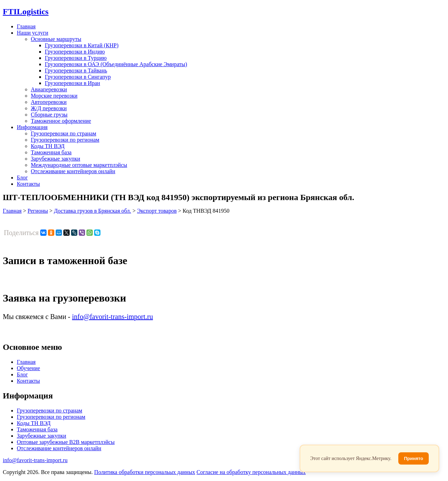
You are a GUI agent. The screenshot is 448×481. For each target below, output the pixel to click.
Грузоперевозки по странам (64, 133)
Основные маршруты (56, 39)
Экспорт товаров (157, 211)
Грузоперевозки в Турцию (76, 58)
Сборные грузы (49, 115)
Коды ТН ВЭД (48, 146)
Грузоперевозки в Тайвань (76, 70)
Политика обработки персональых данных (145, 472)
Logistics (26, 12)
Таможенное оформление (61, 121)
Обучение (28, 368)
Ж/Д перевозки (49, 108)
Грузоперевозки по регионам (65, 140)
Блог (22, 178)
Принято (414, 458)
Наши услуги (33, 33)
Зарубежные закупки (55, 159)
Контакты (28, 184)
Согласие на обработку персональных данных (251, 472)
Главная (26, 26)
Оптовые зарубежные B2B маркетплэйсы (66, 442)
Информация (32, 127)
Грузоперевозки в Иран (72, 83)
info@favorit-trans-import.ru (113, 317)
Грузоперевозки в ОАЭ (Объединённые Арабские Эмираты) (116, 64)
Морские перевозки (54, 96)
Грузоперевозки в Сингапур (78, 77)
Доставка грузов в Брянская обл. (93, 211)
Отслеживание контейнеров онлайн (73, 171)
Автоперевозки (49, 102)
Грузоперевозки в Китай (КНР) (82, 45)
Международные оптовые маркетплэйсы (79, 165)
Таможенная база (51, 152)
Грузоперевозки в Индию (75, 52)
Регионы (38, 211)
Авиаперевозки (49, 89)
